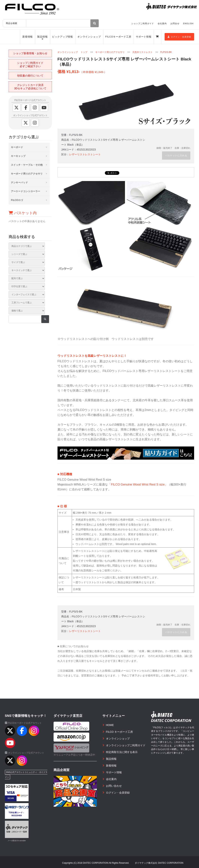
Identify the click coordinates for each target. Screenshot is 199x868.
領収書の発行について (30, 76)
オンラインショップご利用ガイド (126, 745)
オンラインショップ (89, 37)
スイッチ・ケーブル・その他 (27, 165)
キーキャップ (18, 156)
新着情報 (28, 37)
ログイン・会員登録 (179, 37)
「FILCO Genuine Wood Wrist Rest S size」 (138, 484)
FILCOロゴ (17, 200)
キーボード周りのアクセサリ (110, 52)
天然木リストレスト (142, 52)
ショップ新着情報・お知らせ (30, 53)
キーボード (17, 147)
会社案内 (162, 23)
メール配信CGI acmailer (17, 841)
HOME (110, 725)
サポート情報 (144, 37)
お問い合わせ (114, 786)
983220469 (17, 816)
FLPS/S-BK (166, 52)
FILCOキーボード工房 (118, 37)
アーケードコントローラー (26, 191)
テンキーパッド (19, 182)
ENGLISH (188, 23)
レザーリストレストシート (85, 154)
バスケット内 (23, 213)
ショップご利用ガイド (143, 23)
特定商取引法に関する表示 (122, 752)
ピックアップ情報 (62, 37)
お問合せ (175, 23)
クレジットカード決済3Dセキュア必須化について (30, 87)
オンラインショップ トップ (72, 52)
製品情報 (42, 37)
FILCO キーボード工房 (119, 732)
